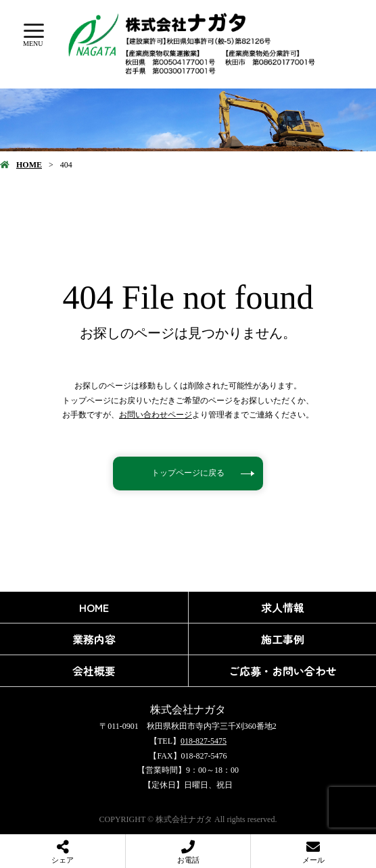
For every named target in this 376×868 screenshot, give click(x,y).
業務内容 (94, 639)
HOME (29, 165)
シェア (63, 860)
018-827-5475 (204, 741)
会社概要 (94, 671)
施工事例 (283, 639)
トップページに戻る (188, 473)
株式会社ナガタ (188, 710)
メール (313, 860)
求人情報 (283, 607)
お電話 (188, 860)
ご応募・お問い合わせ (283, 671)
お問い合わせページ (156, 415)
